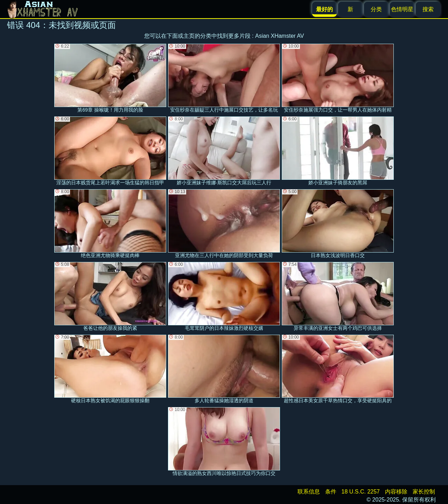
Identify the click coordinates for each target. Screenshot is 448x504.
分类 (376, 9)
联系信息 (309, 492)
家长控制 (424, 492)
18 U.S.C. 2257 (361, 492)
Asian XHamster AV (279, 36)
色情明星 (402, 9)
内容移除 (396, 492)
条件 (331, 492)
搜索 (428, 9)
